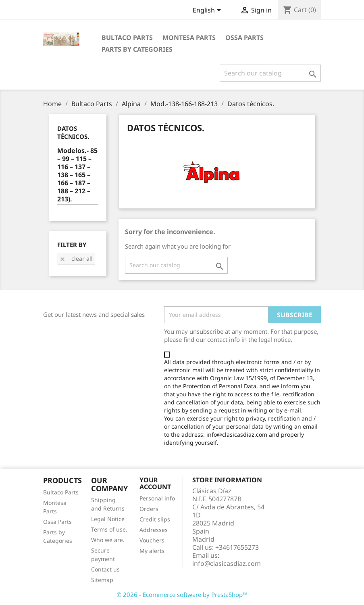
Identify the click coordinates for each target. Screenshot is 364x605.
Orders (149, 509)
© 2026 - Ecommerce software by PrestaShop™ (182, 595)
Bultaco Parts (127, 38)
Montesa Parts (189, 38)
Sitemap (102, 580)
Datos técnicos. (73, 132)
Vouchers (152, 540)
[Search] (270, 73)
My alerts (152, 551)
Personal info (157, 498)
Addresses (154, 530)
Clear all (76, 259)
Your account (155, 484)
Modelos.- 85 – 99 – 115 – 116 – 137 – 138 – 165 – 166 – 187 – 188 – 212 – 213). (77, 175)
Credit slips (155, 519)
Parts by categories (137, 49)
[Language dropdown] (208, 11)
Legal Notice (108, 519)
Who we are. (108, 540)
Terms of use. (109, 529)
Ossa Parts (244, 38)
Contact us (105, 569)
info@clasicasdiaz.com (227, 563)
